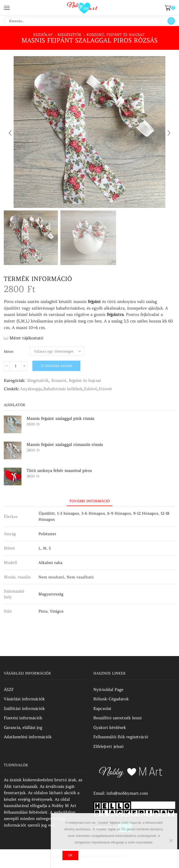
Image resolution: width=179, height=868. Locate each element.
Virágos (57, 611)
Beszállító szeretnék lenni (117, 718)
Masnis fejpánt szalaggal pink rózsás (60, 418)
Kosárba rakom (59, 366)
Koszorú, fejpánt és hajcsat (116, 35)
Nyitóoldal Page (108, 689)
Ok (70, 855)
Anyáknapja (31, 389)
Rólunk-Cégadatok (111, 699)
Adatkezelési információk (28, 737)
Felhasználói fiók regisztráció (121, 737)
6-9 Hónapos (119, 513)
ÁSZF (9, 689)
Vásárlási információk (24, 699)
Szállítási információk (24, 708)
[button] (10, 133)
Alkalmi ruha (50, 563)
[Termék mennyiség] (16, 366)
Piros (43, 611)
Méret (9, 352)
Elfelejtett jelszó (108, 746)
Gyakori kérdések (110, 727)
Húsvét (105, 389)
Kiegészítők (70, 35)
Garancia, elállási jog (23, 727)
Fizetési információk (23, 718)
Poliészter (47, 534)
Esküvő (91, 389)
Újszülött (47, 513)
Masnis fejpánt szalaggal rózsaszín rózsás (65, 444)
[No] (171, 840)
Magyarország (51, 594)
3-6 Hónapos (93, 513)
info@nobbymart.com (127, 793)
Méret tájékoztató (26, 338)
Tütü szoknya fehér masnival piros (59, 470)
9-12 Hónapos (146, 513)
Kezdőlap (43, 35)
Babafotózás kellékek (63, 389)
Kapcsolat (102, 708)
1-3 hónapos (68, 513)
